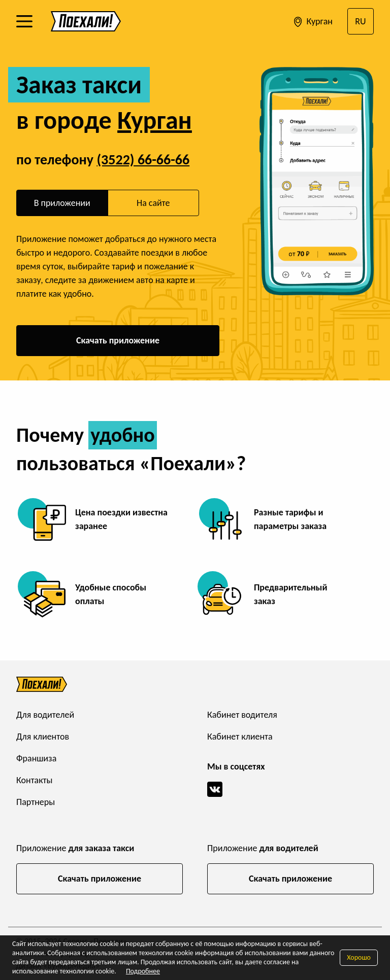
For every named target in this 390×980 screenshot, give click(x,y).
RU (360, 21)
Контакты (35, 780)
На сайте (153, 203)
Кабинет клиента (240, 737)
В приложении (62, 203)
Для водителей (45, 715)
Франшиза (36, 758)
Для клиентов (43, 737)
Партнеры (36, 802)
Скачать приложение (118, 340)
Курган (312, 22)
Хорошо (359, 957)
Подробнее (143, 971)
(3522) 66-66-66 (143, 160)
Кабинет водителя (242, 715)
